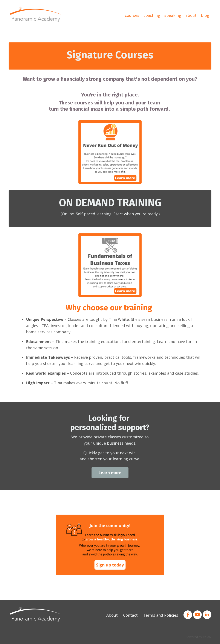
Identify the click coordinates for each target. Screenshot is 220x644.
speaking (173, 15)
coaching (152, 15)
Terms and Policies (161, 615)
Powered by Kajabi (198, 637)
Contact (130, 615)
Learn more (110, 473)
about (191, 15)
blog (205, 15)
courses (132, 15)
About (112, 615)
